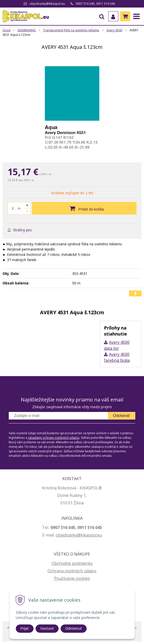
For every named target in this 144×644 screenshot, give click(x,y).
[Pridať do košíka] (84, 208)
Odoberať (121, 416)
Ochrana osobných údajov (72, 571)
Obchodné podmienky (72, 563)
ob (58, 535)
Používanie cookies (72, 578)
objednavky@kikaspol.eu (47, 4)
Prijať (25, 628)
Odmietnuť (74, 628)
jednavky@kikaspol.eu (81, 535)
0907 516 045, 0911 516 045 (95, 4)
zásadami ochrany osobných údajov (54, 438)
